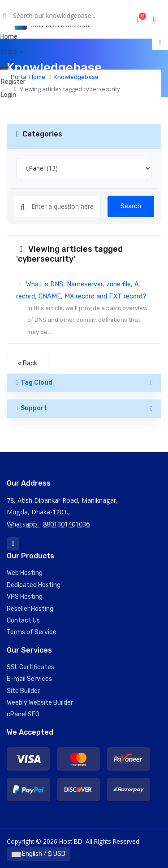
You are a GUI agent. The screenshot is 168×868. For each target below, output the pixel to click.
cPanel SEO (23, 714)
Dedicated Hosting (34, 585)
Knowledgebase (76, 77)
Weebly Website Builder (40, 703)
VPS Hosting (25, 597)
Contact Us (23, 620)
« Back (28, 363)
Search (131, 206)
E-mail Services (29, 679)
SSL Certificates (30, 667)
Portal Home (28, 77)
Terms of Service (32, 632)
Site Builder (23, 691)
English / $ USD (39, 854)
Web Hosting (25, 573)
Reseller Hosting (30, 609)
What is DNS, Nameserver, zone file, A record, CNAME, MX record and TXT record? (84, 309)
